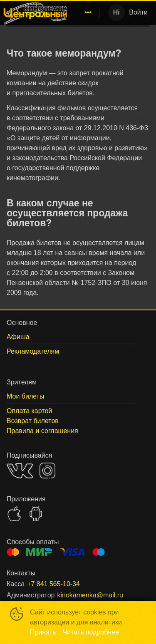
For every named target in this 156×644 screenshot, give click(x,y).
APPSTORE (14, 514)
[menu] (83, 12)
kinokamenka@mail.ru (90, 595)
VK (20, 471)
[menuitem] (88, 12)
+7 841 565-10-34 (53, 584)
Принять (43, 632)
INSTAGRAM (47, 471)
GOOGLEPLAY (36, 514)
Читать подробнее (91, 632)
